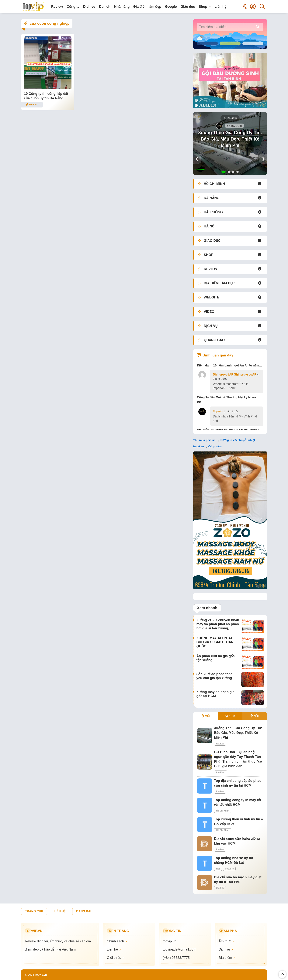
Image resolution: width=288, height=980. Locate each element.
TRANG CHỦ (34, 911)
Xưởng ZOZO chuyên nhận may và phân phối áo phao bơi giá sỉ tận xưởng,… (218, 624)
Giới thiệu (116, 958)
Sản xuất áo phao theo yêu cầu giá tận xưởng (215, 676)
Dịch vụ (89, 7)
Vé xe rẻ (229, 869)
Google (171, 7)
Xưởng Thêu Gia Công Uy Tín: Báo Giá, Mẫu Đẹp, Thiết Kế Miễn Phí (230, 139)
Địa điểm (227, 958)
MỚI (205, 716)
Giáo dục (188, 7)
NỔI (255, 716)
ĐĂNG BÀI (84, 911)
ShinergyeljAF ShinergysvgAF (235, 374)
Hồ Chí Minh (223, 811)
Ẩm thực (221, 772)
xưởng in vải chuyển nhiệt (238, 440)
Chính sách (117, 941)
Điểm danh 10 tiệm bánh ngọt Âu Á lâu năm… (230, 365)
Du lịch (105, 7)
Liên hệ (220, 7)
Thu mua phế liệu (205, 440)
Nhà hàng (122, 7)
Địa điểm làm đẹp (147, 7)
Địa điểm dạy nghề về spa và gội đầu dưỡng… (230, 430)
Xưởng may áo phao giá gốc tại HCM (215, 694)
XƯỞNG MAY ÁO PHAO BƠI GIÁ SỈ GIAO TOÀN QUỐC (215, 642)
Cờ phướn (215, 446)
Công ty (73, 7)
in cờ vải (199, 446)
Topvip (218, 411)
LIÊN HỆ (60, 911)
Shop (203, 7)
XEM (230, 716)
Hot (218, 869)
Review (57, 7)
